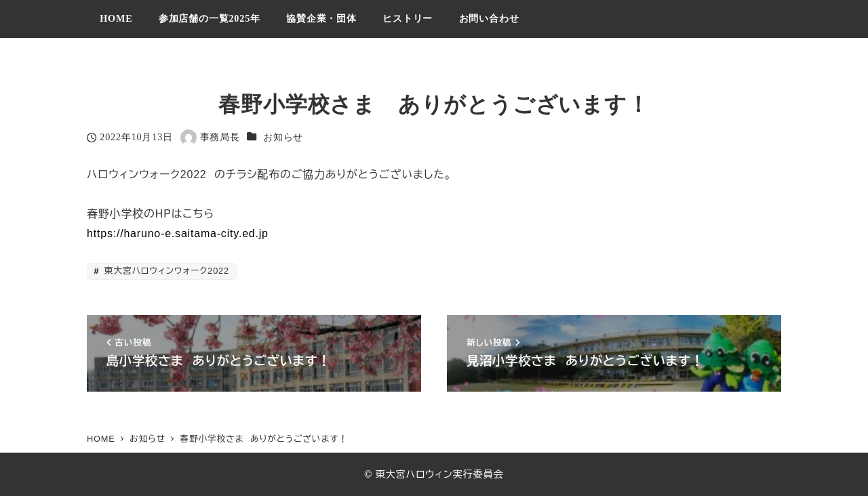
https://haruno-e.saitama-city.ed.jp (178, 233)
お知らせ (283, 137)
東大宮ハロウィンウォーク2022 (165, 271)
